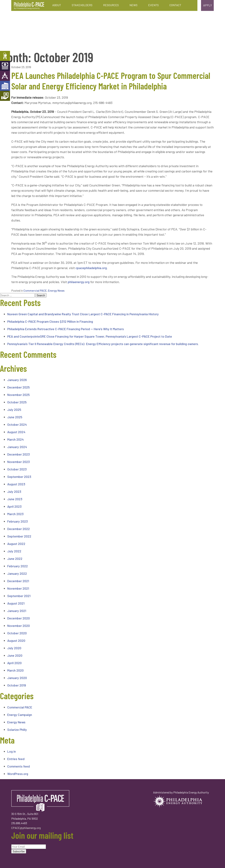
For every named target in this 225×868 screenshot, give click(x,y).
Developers (5, 86)
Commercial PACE (35, 290)
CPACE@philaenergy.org (26, 828)
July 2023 (14, 492)
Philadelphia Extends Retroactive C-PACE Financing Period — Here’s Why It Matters (66, 329)
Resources (111, 5)
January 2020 (17, 678)
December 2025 (19, 387)
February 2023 (18, 521)
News (133, 5)
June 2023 (15, 499)
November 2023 (19, 462)
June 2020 (15, 655)
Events (153, 5)
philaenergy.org (79, 282)
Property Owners (5, 56)
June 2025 (15, 417)
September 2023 (19, 477)
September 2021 (19, 596)
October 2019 (17, 685)
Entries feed (16, 759)
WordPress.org (18, 774)
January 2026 (17, 380)
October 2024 (17, 424)
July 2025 (14, 410)
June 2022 (15, 559)
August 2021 (16, 603)
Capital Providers (5, 66)
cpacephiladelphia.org (91, 268)
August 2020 (16, 641)
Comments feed (19, 766)
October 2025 (17, 402)
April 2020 (14, 663)
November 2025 (19, 395)
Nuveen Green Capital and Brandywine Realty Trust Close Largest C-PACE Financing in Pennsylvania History (83, 314)
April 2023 (14, 506)
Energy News (56, 290)
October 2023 (17, 469)
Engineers (5, 76)
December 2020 (19, 618)
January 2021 (17, 611)
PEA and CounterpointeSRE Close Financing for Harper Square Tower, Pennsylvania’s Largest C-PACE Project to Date (90, 336)
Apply (208, 5)
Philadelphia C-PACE (29, 6)
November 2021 (18, 588)
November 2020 (19, 626)
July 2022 (14, 551)
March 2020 (15, 670)
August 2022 (16, 544)
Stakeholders (82, 5)
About (57, 5)
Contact (175, 5)
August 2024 (16, 432)
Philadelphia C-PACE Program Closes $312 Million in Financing (50, 321)
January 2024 (17, 447)
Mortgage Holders (5, 96)
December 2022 (19, 529)
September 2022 (19, 536)
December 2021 (18, 581)
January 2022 (17, 573)
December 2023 (19, 454)
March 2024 (15, 439)
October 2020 (17, 633)
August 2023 (16, 484)
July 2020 (14, 648)
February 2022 (18, 566)
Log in (12, 751)
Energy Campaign (20, 715)
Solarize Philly (17, 730)
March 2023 (15, 514)
